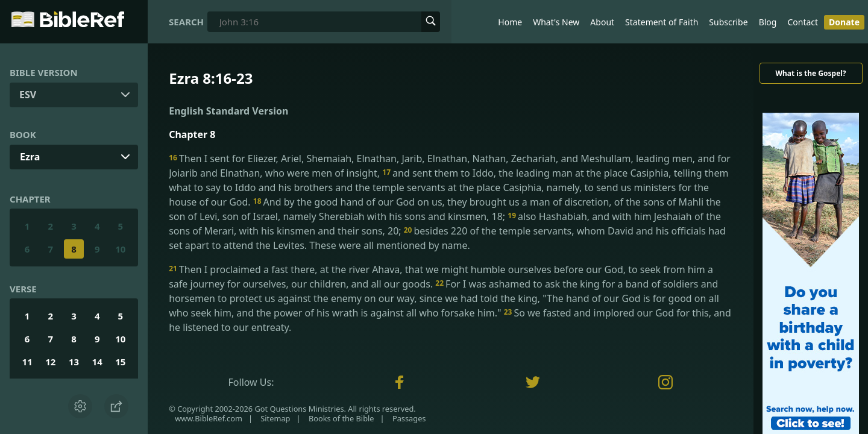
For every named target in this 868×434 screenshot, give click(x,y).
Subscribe (728, 22)
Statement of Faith (662, 22)
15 (120, 362)
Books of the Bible (341, 418)
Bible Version (44, 72)
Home (510, 22)
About (602, 22)
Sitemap (275, 418)
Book (23, 134)
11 (27, 362)
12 (50, 362)
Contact (803, 22)
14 (97, 362)
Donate (844, 22)
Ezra (30, 157)
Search (186, 22)
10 (120, 249)
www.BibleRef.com (209, 418)
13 (74, 362)
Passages (409, 418)
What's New (556, 22)
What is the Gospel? (810, 73)
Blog (768, 22)
